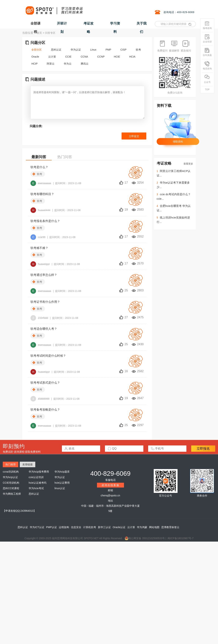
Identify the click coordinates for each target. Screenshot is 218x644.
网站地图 (154, 527)
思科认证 (56, 50)
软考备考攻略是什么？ (45, 410)
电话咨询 (207, 66)
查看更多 (188, 164)
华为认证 (76, 50)
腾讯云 (85, 64)
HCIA (132, 57)
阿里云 (51, 64)
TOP (207, 89)
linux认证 (60, 488)
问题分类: (36, 126)
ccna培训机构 (11, 472)
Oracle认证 (119, 527)
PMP (108, 50)
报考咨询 (207, 25)
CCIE (68, 57)
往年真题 (207, 52)
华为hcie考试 (36, 488)
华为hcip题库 (62, 472)
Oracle (35, 57)
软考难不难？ (39, 248)
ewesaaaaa (41, 183)
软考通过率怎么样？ (44, 275)
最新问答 (39, 157)
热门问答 (65, 157)
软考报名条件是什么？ (45, 221)
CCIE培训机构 (11, 483)
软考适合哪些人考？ (44, 329)
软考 (138, 50)
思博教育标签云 (170, 527)
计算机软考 (90, 527)
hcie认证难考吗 (38, 483)
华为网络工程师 (12, 494)
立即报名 (203, 449)
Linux (93, 50)
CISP (124, 50)
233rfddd (39, 318)
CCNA (84, 57)
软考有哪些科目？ (42, 194)
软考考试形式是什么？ (45, 383)
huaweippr (40, 264)
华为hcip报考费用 (39, 472)
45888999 (40, 399)
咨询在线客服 (110, 485)
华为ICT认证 (37, 527)
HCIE (117, 57)
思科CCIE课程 (11, 488)
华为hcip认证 (10, 477)
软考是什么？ (39, 167)
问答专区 (50, 33)
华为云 (68, 64)
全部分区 (37, 50)
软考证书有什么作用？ (45, 302)
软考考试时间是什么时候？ (48, 356)
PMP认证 (52, 527)
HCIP (34, 64)
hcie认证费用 (62, 483)
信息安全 (76, 527)
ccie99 (38, 237)
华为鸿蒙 (142, 527)
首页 (39, 33)
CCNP (101, 57)
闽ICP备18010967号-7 (180, 538)
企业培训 (207, 39)
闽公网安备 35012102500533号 (145, 538)
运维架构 (64, 527)
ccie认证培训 (36, 477)
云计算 (52, 57)
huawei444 (40, 210)
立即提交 (134, 136)
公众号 (207, 79)
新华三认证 (104, 527)
